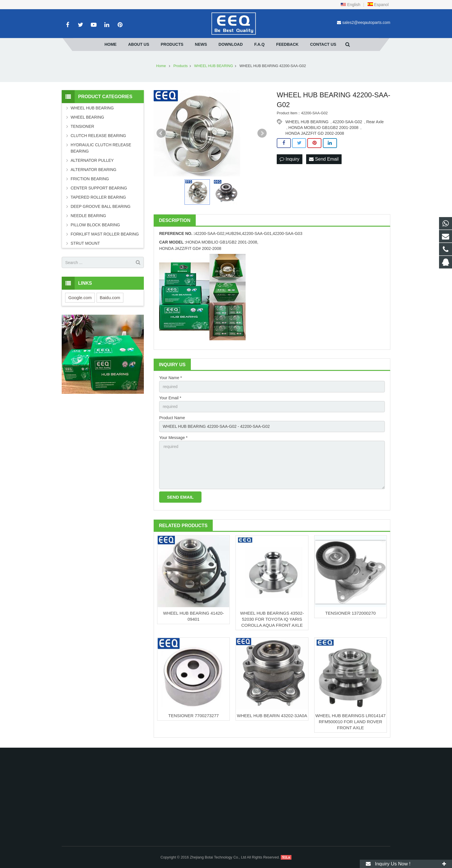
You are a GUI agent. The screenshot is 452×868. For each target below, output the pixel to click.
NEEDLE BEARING (88, 216)
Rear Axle (375, 122)
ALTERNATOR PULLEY (92, 160)
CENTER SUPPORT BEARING (99, 188)
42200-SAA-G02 (348, 122)
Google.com (80, 298)
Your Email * (170, 398)
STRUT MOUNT (85, 243)
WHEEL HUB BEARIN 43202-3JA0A (272, 716)
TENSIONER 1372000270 (350, 613)
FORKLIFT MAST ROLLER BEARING (105, 234)
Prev (161, 133)
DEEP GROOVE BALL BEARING (101, 206)
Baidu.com (110, 298)
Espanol (378, 5)
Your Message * (173, 438)
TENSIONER (82, 126)
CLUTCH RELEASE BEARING (98, 136)
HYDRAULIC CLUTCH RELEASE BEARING (101, 148)
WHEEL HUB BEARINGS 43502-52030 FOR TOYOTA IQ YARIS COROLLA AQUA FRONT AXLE (272, 619)
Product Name (172, 418)
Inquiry (289, 159)
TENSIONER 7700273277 (194, 716)
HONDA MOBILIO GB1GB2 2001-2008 (324, 128)
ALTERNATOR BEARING (94, 170)
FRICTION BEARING (90, 179)
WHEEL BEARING (87, 117)
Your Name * (171, 378)
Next (262, 133)
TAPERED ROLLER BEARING (98, 197)
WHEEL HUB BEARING (307, 122)
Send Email (324, 159)
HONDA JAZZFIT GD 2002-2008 (315, 133)
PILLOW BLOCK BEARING (95, 225)
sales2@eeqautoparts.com (366, 22)
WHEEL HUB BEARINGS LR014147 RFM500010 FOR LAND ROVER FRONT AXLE (351, 722)
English (351, 5)
